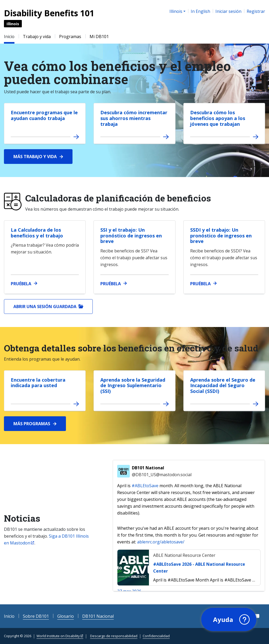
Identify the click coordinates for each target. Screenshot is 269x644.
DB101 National (162, 471)
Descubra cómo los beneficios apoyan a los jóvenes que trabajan (218, 118)
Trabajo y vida (37, 37)
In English (200, 11)
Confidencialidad (156, 636)
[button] (228, 619)
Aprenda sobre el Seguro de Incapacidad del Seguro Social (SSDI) (223, 385)
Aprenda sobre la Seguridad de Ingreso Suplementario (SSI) (133, 385)
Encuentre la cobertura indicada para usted (38, 383)
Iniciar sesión (228, 11)
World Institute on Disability (58, 636)
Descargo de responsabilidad (114, 636)
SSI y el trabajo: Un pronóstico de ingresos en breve (131, 235)
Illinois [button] (176, 11)
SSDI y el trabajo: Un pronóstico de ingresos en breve (221, 235)
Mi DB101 (99, 37)
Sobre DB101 (36, 616)
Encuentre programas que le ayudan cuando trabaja (44, 115)
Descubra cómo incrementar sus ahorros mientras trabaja (134, 118)
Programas (70, 37)
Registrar (256, 11)
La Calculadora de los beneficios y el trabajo (37, 233)
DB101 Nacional (98, 616)
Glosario (66, 616)
